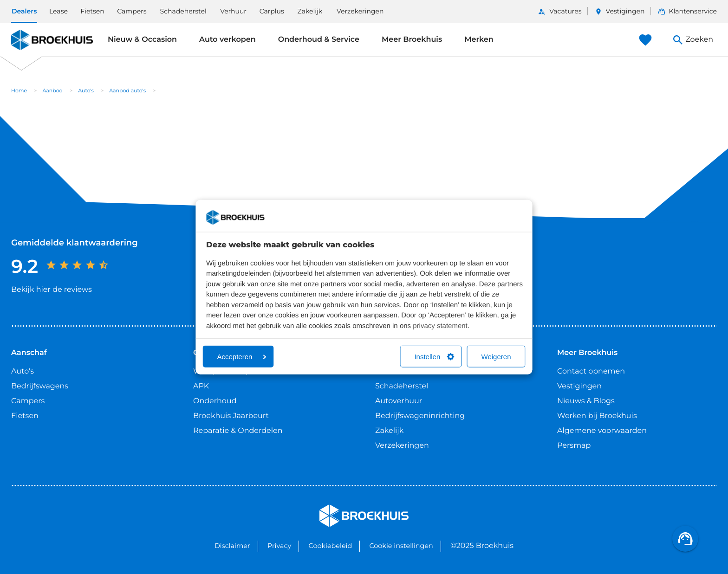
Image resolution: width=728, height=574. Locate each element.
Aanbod (52, 90)
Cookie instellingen (401, 546)
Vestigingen (625, 11)
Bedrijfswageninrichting (420, 416)
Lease (58, 11)
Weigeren (496, 357)
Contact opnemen (591, 371)
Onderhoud (215, 401)
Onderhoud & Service (319, 40)
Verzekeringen (360, 11)
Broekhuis (30, 40)
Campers (132, 11)
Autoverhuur (399, 401)
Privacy (279, 546)
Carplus (272, 11)
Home (19, 90)
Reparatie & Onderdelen (238, 431)
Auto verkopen (227, 40)
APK (201, 386)
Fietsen (92, 11)
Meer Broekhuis (412, 40)
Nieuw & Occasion (142, 40)
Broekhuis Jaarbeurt (231, 416)
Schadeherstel (183, 11)
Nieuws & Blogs (586, 401)
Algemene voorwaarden (602, 431)
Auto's (86, 90)
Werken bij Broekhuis (597, 416)
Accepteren (242, 357)
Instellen (434, 357)
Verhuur (233, 11)
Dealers (24, 11)
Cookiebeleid (331, 546)
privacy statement (440, 326)
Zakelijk (310, 11)
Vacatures (565, 11)
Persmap (574, 446)
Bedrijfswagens (40, 386)
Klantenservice (693, 11)
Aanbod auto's (127, 90)
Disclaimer (232, 546)
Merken (479, 40)
